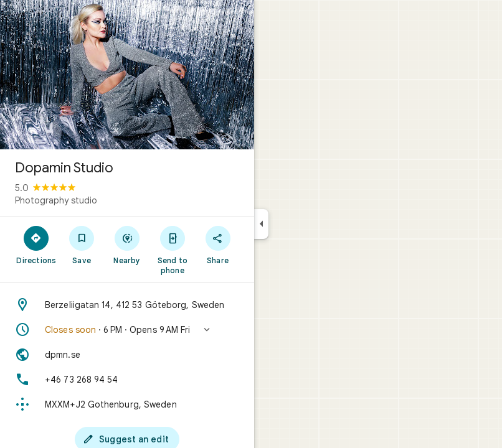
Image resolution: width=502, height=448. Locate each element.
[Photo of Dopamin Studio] (127, 75)
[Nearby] (127, 245)
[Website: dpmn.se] (127, 355)
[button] (127, 330)
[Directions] (36, 245)
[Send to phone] (172, 250)
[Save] (82, 245)
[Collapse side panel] (261, 224)
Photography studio (56, 200)
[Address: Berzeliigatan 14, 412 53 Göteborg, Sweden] (127, 305)
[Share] (218, 245)
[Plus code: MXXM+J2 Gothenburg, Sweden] (127, 404)
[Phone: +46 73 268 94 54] (127, 380)
